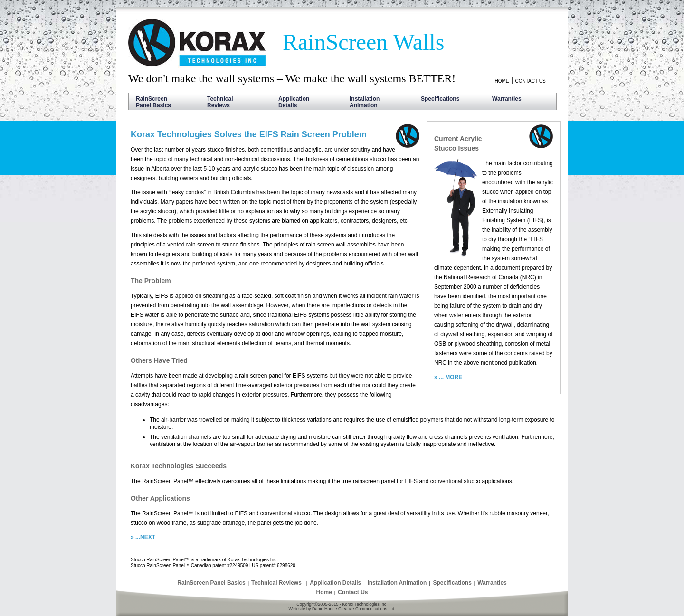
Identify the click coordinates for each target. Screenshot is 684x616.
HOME (502, 81)
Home (324, 592)
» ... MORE (448, 377)
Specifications (440, 102)
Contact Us (353, 592)
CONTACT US (530, 81)
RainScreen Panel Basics (153, 102)
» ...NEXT (143, 537)
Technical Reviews (220, 102)
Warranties (507, 102)
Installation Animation (365, 102)
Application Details (294, 102)
